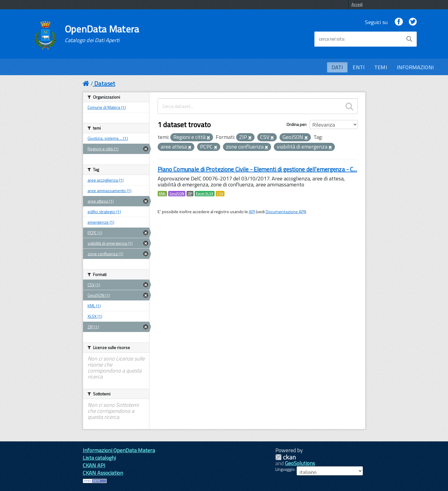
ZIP (190, 194)
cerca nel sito (332, 39)
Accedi (357, 5)
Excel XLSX (205, 194)
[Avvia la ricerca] (409, 39)
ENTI (359, 67)
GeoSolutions (300, 463)
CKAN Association (103, 473)
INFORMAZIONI (415, 67)
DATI (337, 67)
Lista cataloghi (99, 458)
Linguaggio (285, 469)
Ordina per (296, 124)
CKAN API (94, 465)
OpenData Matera (102, 34)
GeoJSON (177, 194)
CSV (220, 194)
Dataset (105, 83)
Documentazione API (285, 212)
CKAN (286, 457)
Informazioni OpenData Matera (119, 450)
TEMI (381, 67)
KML (162, 194)
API (252, 212)
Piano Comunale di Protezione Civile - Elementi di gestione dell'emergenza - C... (257, 169)
